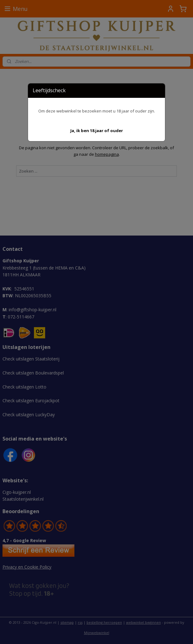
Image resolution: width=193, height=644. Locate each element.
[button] (97, 131)
